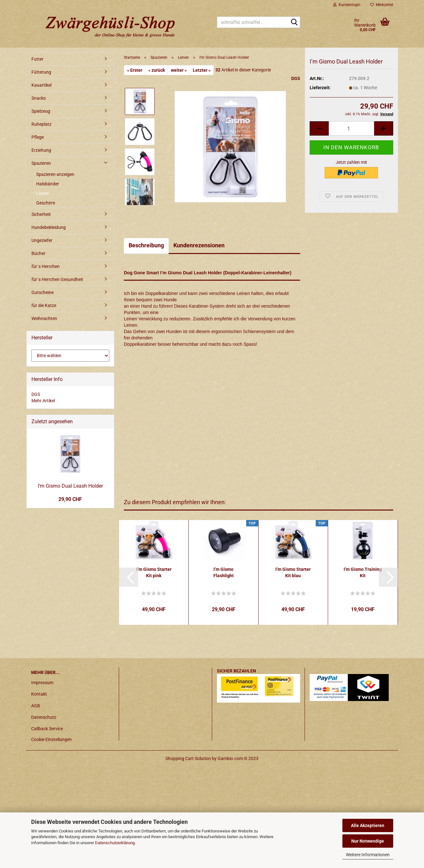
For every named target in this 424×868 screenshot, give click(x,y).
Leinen (43, 193)
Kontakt (39, 694)
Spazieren (41, 163)
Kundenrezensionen (199, 245)
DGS (296, 78)
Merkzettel (382, 5)
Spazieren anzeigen (55, 174)
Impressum (42, 683)
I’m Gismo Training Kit (363, 572)
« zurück (157, 70)
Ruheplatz (41, 124)
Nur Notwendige (368, 841)
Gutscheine (43, 292)
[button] (129, 577)
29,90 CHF (70, 499)
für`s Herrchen (46, 266)
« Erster (135, 70)
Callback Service (47, 729)
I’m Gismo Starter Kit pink (154, 572)
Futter (37, 59)
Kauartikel (41, 85)
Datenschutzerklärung (115, 843)
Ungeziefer (42, 240)
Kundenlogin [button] (347, 5)
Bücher (38, 253)
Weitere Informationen (368, 855)
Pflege (38, 137)
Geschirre (46, 203)
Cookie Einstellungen (51, 739)
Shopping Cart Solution (188, 758)
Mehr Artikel (43, 401)
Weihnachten (44, 318)
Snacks (39, 98)
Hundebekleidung (49, 227)
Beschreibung (146, 245)
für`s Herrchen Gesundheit (57, 279)
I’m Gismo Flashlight (224, 572)
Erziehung (41, 150)
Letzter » (202, 70)
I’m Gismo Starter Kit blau (293, 572)
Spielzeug (41, 111)
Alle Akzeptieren (368, 825)
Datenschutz (44, 717)
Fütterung (41, 72)
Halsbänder (48, 184)
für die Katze (44, 305)
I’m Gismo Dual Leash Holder (70, 486)
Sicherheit (41, 214)
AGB (36, 706)
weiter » (179, 70)
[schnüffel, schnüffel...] (294, 23)
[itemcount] (351, 135)
